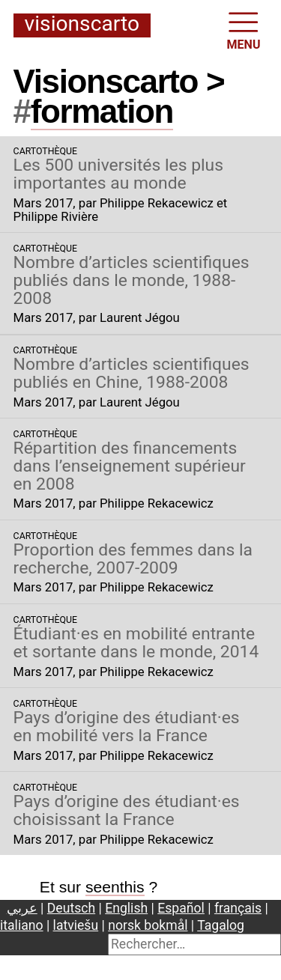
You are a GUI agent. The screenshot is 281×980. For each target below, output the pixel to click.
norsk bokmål (148, 925)
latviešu (76, 925)
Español (181, 908)
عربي (22, 908)
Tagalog (221, 925)
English (126, 908)
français (238, 908)
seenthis (115, 887)
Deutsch (71, 908)
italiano (22, 925)
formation (102, 111)
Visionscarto (82, 25)
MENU (244, 30)
